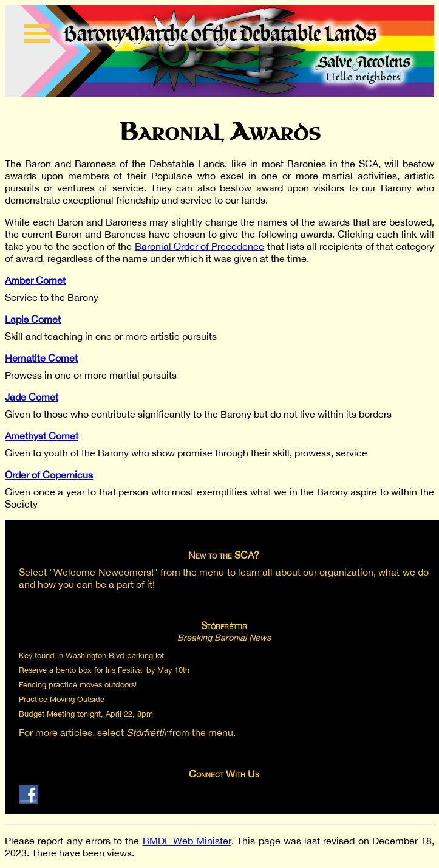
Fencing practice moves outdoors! (78, 685)
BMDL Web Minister (187, 841)
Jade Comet (32, 397)
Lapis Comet (33, 319)
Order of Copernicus (49, 475)
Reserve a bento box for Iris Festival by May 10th (104, 670)
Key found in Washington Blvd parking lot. (93, 656)
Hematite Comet (41, 358)
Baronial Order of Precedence (200, 246)
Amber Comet (35, 280)
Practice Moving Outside (62, 699)
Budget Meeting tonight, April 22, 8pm (86, 714)
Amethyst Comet (42, 436)
